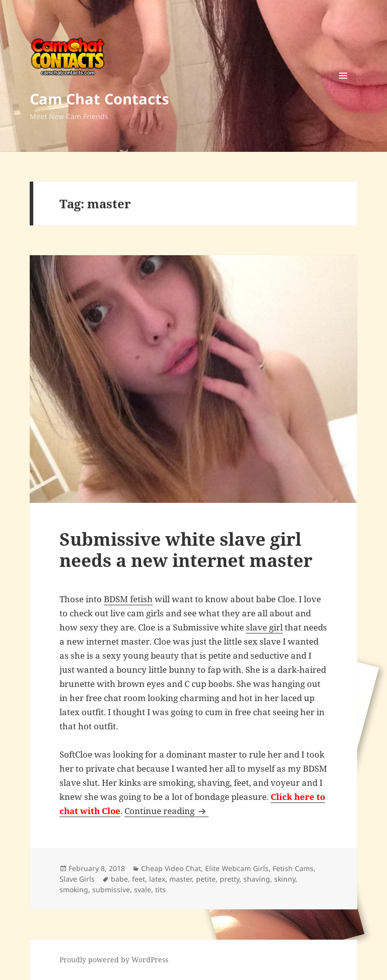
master (181, 879)
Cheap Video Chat (171, 868)
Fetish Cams (293, 868)
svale (143, 889)
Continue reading (167, 811)
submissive (111, 889)
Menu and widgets (343, 90)
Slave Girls (77, 879)
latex (157, 879)
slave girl (264, 627)
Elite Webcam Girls (237, 868)
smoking (74, 889)
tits (160, 889)
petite (206, 879)
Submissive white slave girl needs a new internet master (186, 550)
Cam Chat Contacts (99, 99)
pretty (230, 879)
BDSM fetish (128, 599)
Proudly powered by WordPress (114, 960)
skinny (285, 879)
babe (119, 879)
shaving (257, 879)
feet (139, 879)
